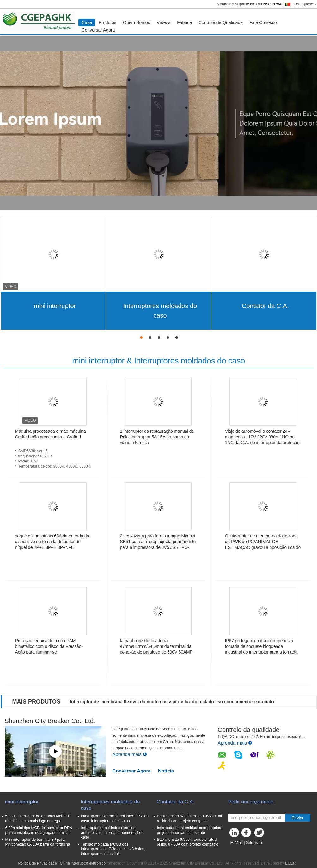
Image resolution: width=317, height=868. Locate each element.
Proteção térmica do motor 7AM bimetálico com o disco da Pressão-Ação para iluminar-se (49, 646)
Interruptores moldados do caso (160, 311)
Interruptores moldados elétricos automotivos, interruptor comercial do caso (112, 833)
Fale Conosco (263, 22)
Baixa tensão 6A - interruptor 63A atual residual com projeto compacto (189, 818)
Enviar (298, 818)
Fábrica (184, 22)
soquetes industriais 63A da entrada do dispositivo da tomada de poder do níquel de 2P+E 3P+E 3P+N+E (52, 542)
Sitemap (254, 843)
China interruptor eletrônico (83, 863)
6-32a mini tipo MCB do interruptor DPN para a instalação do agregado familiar (39, 830)
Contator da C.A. (265, 306)
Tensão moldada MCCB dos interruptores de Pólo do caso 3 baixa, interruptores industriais (113, 849)
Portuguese (305, 4)
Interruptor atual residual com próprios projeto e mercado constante (189, 830)
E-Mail (237, 843)
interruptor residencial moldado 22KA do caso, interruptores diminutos (115, 818)
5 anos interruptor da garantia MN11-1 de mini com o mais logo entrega (37, 818)
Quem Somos (137, 22)
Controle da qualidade (249, 730)
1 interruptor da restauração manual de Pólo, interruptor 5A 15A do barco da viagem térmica (157, 437)
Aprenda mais (130, 754)
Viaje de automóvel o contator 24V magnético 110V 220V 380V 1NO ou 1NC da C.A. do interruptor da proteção (262, 437)
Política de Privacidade (38, 863)
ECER (290, 863)
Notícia (166, 771)
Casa (87, 22)
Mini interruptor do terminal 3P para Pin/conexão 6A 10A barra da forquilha (38, 842)
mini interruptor (55, 306)
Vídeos (164, 22)
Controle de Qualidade (221, 22)
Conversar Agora (98, 30)
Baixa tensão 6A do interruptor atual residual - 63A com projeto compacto (188, 842)
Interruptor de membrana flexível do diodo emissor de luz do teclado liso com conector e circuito (172, 702)
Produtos (107, 22)
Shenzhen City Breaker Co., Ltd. (50, 721)
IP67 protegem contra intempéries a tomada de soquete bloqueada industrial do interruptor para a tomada (261, 646)
